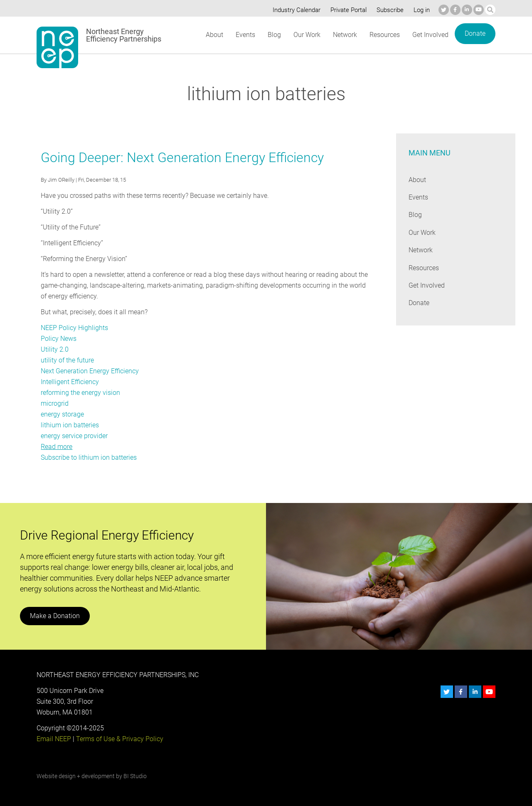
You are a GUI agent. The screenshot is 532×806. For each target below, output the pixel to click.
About (214, 35)
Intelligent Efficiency (70, 382)
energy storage (62, 414)
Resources (384, 35)
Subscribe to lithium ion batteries (89, 457)
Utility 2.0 (54, 349)
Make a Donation (54, 616)
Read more (57, 447)
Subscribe (388, 10)
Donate (475, 33)
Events (245, 35)
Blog (274, 35)
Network (344, 35)
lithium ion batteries (69, 425)
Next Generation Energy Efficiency (90, 371)
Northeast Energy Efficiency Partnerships (124, 35)
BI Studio (135, 776)
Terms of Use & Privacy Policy (119, 739)
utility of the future (67, 360)
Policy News (58, 339)
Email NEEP (54, 739)
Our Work (306, 35)
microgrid (55, 403)
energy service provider (74, 436)
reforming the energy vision (80, 393)
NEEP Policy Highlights (74, 328)
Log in (421, 10)
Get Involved (430, 35)
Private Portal (347, 10)
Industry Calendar (294, 10)
